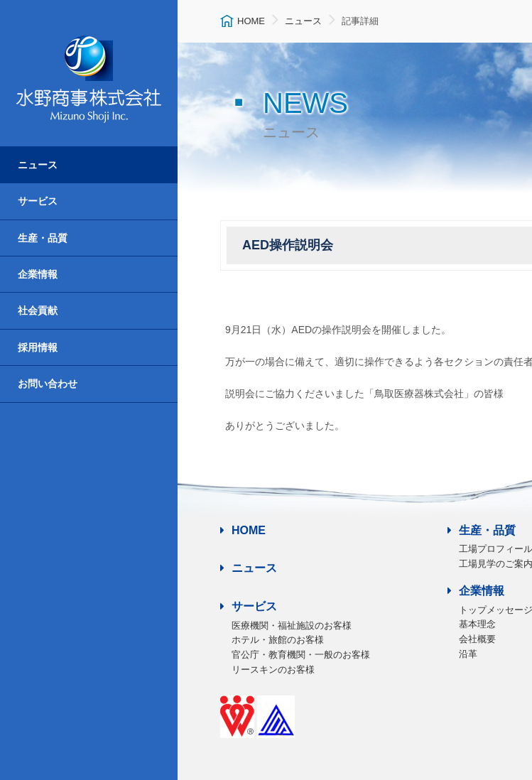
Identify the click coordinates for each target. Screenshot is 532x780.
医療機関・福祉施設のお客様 (292, 625)
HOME (243, 530)
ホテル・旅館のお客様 (278, 640)
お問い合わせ (48, 384)
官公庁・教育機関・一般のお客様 (301, 655)
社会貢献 (38, 310)
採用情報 (38, 347)
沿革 (468, 654)
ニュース (38, 165)
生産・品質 (43, 238)
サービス (38, 201)
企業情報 (38, 274)
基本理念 (477, 624)
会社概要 (477, 639)
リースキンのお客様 (273, 670)
